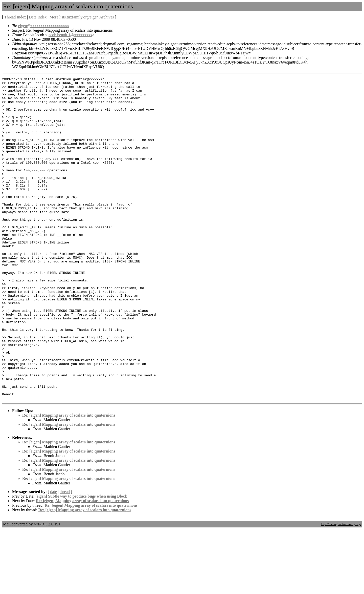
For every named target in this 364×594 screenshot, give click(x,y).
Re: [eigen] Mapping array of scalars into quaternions (69, 480)
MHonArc (40, 589)
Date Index (38, 17)
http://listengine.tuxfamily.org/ (341, 589)
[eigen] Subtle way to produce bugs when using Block (81, 561)
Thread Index (15, 17)
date (53, 556)
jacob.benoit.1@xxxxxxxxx (70, 35)
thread (65, 556)
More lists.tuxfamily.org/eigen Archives (82, 17)
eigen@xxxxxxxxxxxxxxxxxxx (44, 26)
